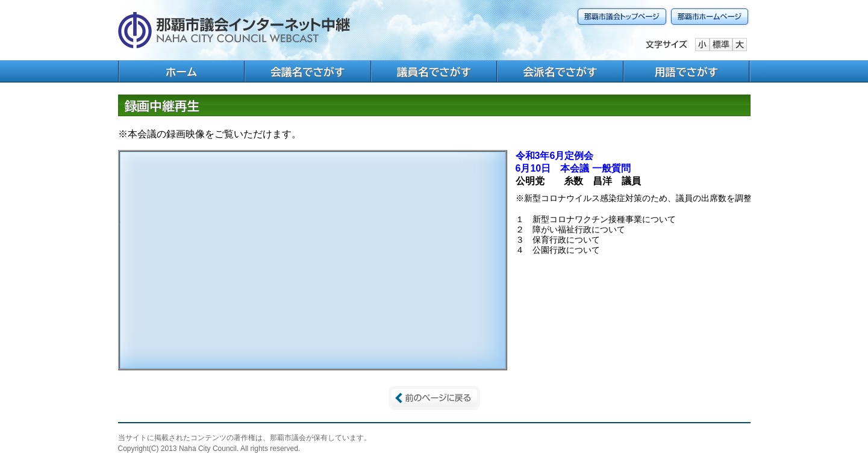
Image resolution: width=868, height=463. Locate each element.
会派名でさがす (560, 72)
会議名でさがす (308, 72)
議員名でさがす (434, 72)
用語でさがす (687, 72)
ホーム (182, 72)
